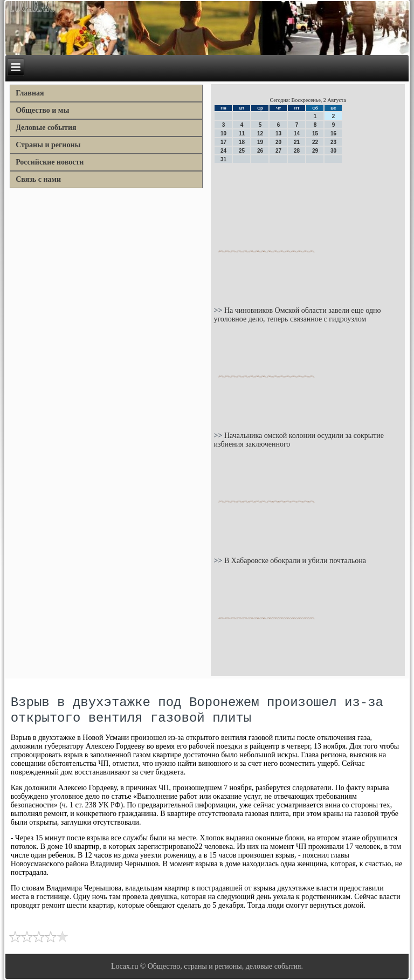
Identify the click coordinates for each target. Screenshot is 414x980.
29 (315, 151)
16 (333, 133)
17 (223, 142)
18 (242, 142)
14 (297, 133)
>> (219, 310)
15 (315, 133)
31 (223, 159)
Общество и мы (42, 110)
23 (333, 142)
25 (242, 151)
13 (278, 133)
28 (297, 151)
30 (333, 151)
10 (223, 133)
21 (297, 142)
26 (260, 151)
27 (278, 151)
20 (278, 142)
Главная (30, 93)
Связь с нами (38, 179)
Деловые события (46, 128)
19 (260, 142)
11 (242, 133)
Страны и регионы (48, 145)
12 (260, 133)
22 (315, 142)
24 (223, 151)
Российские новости (50, 162)
